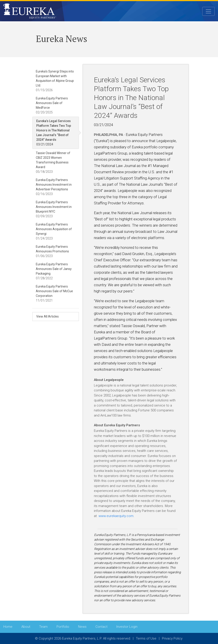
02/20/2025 (52, 105)
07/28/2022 (54, 271)
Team (43, 627)
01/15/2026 (55, 81)
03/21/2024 (54, 133)
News (82, 627)
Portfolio (63, 627)
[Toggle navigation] (208, 12)
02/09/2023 (54, 209)
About (26, 627)
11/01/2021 (54, 293)
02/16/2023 (54, 187)
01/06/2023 (52, 251)
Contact (101, 627)
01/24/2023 (54, 231)
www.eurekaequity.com (116, 516)
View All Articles (47, 316)
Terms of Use (146, 638)
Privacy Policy (172, 638)
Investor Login (127, 627)
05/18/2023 (53, 162)
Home (8, 627)
